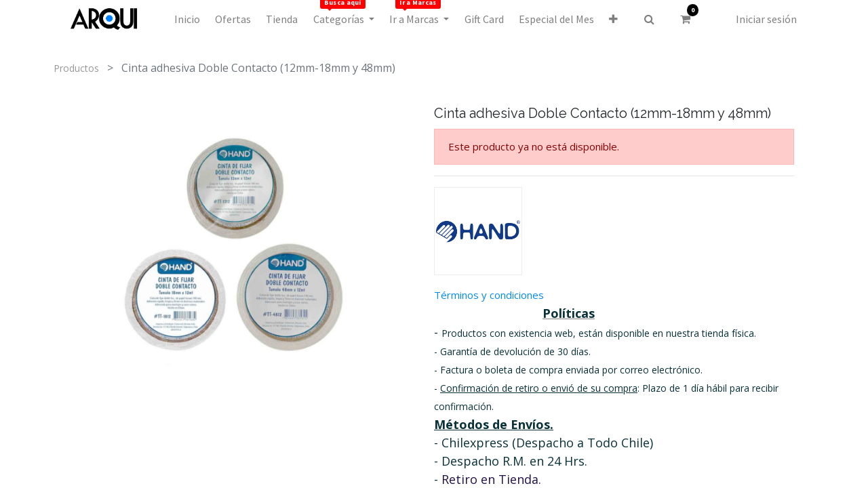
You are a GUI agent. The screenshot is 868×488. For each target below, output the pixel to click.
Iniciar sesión (766, 19)
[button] (613, 19)
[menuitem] (186, 19)
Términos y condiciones (489, 295)
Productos (76, 68)
